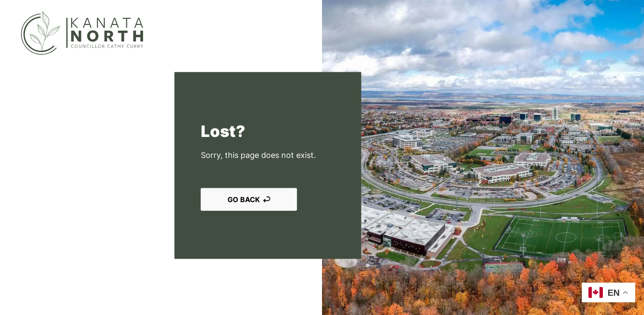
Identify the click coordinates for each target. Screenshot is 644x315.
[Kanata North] (82, 33)
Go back (249, 199)
